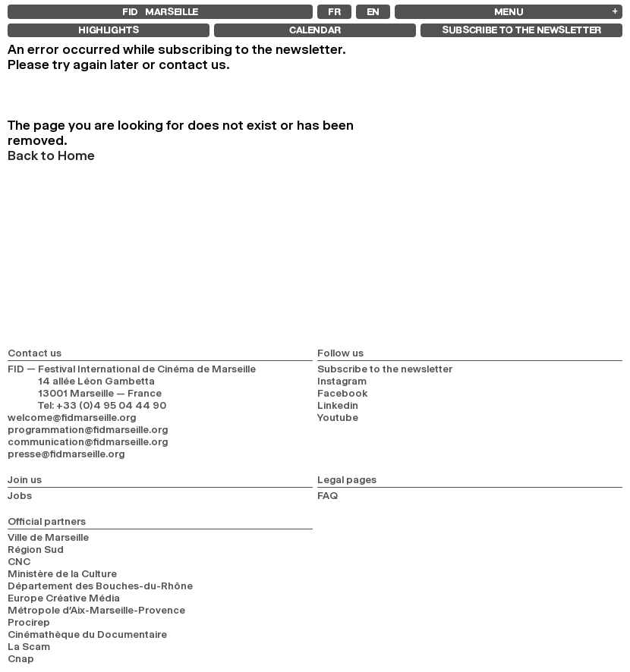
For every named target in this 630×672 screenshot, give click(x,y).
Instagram (342, 381)
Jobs (20, 495)
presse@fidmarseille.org (66, 454)
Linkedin (338, 405)
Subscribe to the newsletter (385, 369)
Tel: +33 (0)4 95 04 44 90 (102, 405)
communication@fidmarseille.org (88, 441)
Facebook (343, 393)
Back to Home (51, 155)
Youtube (338, 417)
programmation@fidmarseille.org (88, 429)
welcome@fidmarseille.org (72, 417)
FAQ (328, 495)
